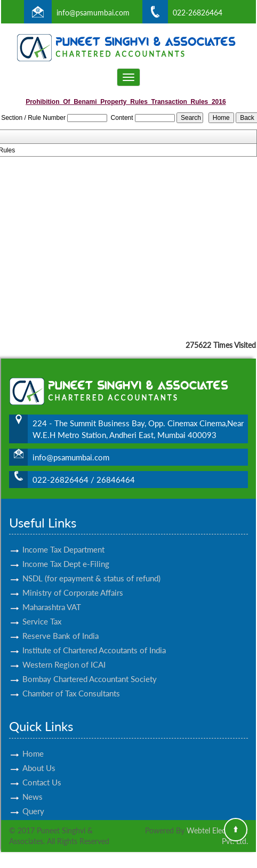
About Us (39, 758)
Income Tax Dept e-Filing (66, 554)
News (33, 787)
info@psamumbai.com (93, 13)
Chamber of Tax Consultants (71, 684)
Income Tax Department (63, 540)
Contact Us (42, 773)
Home (33, 744)
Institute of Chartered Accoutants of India (94, 640)
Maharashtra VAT (52, 597)
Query (33, 801)
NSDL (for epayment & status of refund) (91, 569)
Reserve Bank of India (61, 626)
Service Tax (42, 612)
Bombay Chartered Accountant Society (90, 669)
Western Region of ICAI (64, 655)
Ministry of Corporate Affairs (73, 583)
